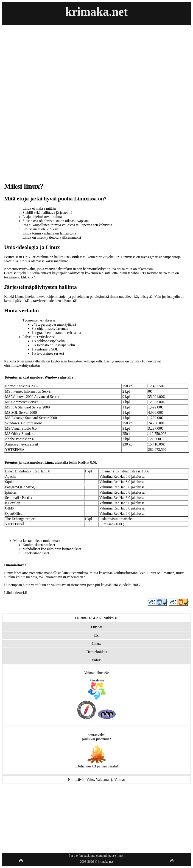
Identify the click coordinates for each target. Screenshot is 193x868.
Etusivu (96, 627)
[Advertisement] (21, 94)
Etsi (96, 635)
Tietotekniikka (96, 652)
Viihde (96, 660)
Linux (96, 644)
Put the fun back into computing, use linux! (96, 856)
